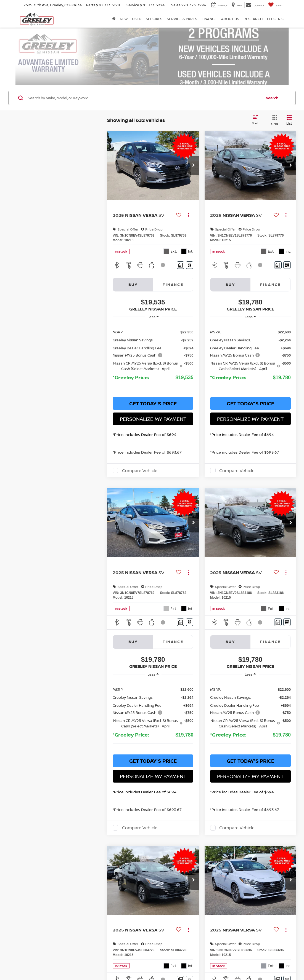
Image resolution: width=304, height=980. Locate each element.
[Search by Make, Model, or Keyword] (144, 78)
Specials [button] (154, 19)
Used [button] (137, 19)
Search (272, 78)
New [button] (124, 19)
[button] (194, 146)
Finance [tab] (173, 264)
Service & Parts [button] (182, 19)
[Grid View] (273, 101)
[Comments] (180, 245)
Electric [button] (275, 19)
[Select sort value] (257, 100)
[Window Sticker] (190, 245)
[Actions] (188, 195)
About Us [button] (230, 19)
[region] (153, 339)
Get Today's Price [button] (153, 384)
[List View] (289, 101)
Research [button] (253, 19)
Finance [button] (209, 19)
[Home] (114, 19)
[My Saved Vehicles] (276, 5)
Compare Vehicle (140, 451)
